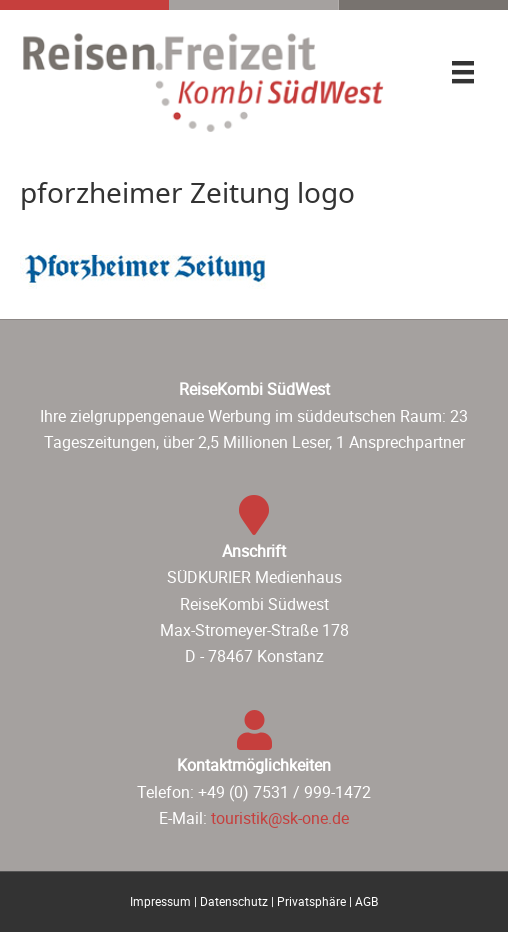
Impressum (160, 901)
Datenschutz (234, 901)
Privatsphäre (311, 901)
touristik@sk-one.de (280, 818)
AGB (366, 901)
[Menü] (463, 72)
